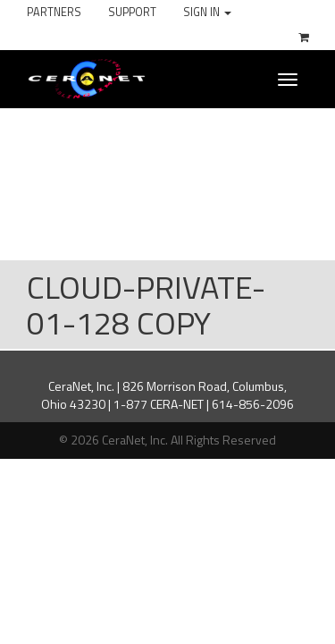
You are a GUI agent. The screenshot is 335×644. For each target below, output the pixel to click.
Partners (54, 12)
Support (132, 12)
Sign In (207, 12)
